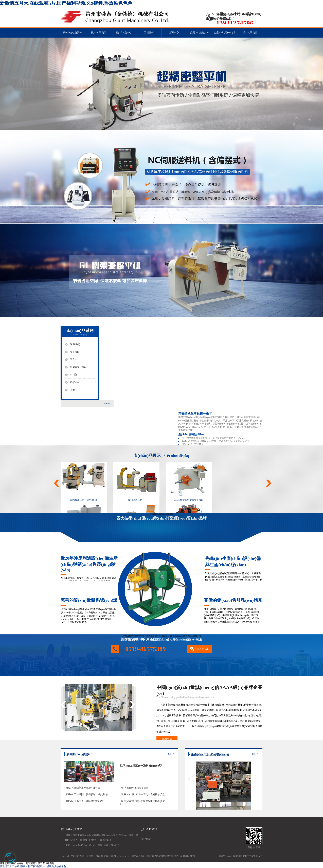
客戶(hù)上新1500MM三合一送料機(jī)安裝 (143, 794)
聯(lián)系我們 (250, 33)
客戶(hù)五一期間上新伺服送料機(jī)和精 (87, 794)
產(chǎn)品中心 (124, 33)
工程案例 (149, 33)
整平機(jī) (146, 839)
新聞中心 (174, 33)
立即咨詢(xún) (202, 649)
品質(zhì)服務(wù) (199, 33)
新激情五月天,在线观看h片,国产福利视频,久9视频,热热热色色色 (66, 3)
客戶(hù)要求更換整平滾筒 (135, 788)
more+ (107, 404)
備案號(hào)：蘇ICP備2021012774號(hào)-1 (240, 856)
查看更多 (167, 739)
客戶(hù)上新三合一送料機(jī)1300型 (84, 801)
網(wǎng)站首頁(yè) (73, 33)
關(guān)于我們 (98, 33)
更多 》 (171, 754)
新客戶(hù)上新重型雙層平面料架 (83, 788)
